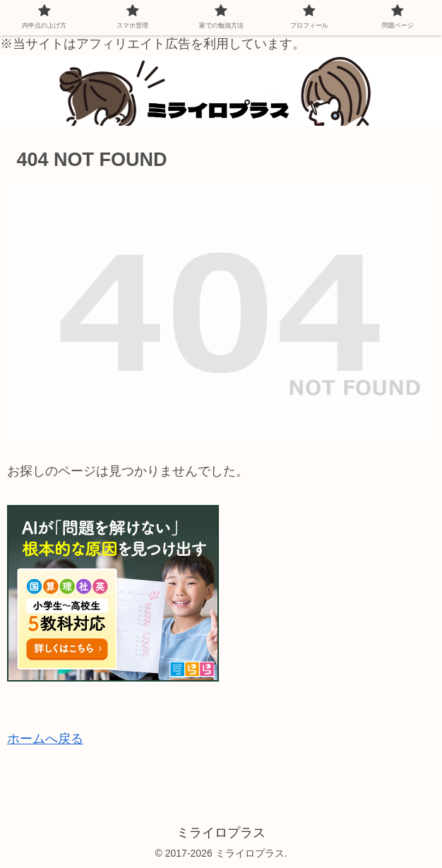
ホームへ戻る (45, 739)
